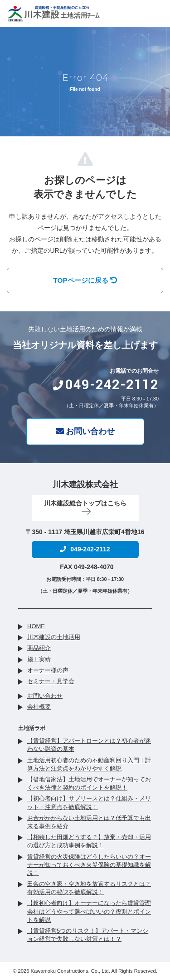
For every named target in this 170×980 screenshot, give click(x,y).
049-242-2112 (106, 385)
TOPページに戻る (85, 280)
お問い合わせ (85, 431)
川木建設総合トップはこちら (85, 507)
